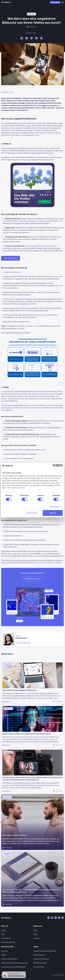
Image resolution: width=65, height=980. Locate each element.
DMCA (4, 955)
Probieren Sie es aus (32, 579)
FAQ (35, 930)
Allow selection (32, 513)
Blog (35, 934)
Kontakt (37, 938)
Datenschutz (6, 938)
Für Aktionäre (39, 967)
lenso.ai (18, 272)
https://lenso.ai (39, 563)
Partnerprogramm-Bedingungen (14, 967)
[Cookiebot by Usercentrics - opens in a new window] (54, 466)
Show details (54, 507)
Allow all (53, 513)
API (3, 934)
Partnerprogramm (8, 942)
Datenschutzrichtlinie (10, 959)
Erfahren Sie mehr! (11, 258)
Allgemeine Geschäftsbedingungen (15, 963)
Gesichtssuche (39, 955)
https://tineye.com (19, 450)
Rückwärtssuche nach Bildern (45, 951)
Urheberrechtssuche (41, 959)
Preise (4, 930)
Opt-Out (4, 951)
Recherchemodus (40, 963)
